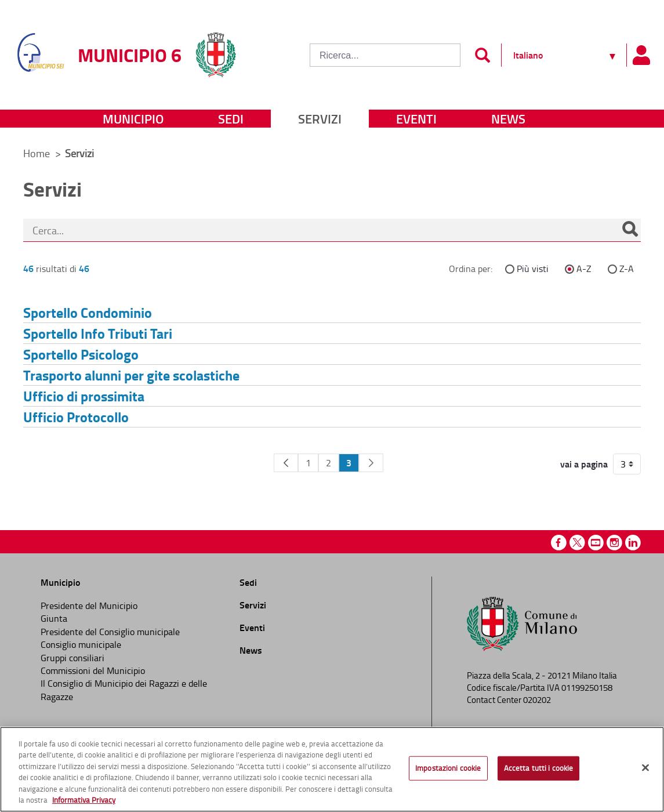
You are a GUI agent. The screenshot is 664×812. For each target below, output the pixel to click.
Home (37, 153)
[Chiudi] (645, 768)
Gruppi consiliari (72, 658)
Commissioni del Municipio (93, 670)
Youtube (596, 543)
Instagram (614, 543)
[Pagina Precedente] (286, 463)
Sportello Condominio (88, 312)
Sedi (231, 119)
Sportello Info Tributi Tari (98, 333)
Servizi (320, 119)
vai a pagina (584, 464)
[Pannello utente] (641, 55)
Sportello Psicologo (81, 354)
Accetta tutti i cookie (539, 768)
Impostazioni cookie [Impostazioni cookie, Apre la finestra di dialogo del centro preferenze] (448, 768)
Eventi (416, 119)
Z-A (627, 269)
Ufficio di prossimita (84, 396)
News (508, 119)
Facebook (559, 543)
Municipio (133, 119)
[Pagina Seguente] (371, 463)
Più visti (533, 269)
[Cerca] (630, 230)
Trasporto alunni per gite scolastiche (131, 375)
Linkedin (633, 543)
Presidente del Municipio (89, 606)
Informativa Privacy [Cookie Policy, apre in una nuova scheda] (84, 800)
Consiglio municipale (81, 644)
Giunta (54, 618)
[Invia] (482, 55)
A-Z (584, 269)
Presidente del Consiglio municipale (110, 632)
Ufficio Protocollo (76, 417)
